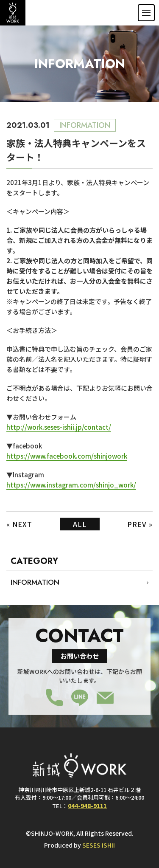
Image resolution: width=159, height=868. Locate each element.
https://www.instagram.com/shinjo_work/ (71, 485)
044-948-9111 (87, 805)
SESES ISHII (99, 845)
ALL (80, 524)
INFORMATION (35, 582)
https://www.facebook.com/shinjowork (67, 456)
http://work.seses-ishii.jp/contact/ (59, 427)
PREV (137, 524)
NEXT (22, 524)
